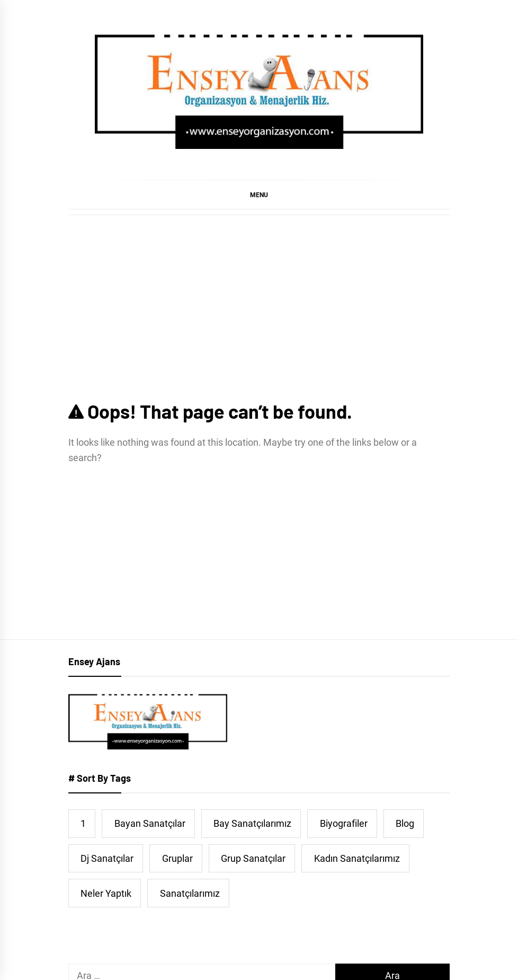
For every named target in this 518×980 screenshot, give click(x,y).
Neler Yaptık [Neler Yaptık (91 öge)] (106, 893)
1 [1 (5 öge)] (83, 823)
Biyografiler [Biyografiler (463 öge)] (344, 823)
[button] (259, 195)
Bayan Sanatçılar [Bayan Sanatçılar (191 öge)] (150, 823)
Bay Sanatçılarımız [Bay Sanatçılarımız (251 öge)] (252, 823)
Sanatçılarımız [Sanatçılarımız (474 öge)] (190, 893)
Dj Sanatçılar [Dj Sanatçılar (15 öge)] (107, 858)
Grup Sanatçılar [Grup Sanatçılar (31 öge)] (253, 858)
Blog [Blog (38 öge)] (405, 823)
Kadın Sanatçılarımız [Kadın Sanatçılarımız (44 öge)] (357, 858)
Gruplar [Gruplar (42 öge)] (177, 858)
